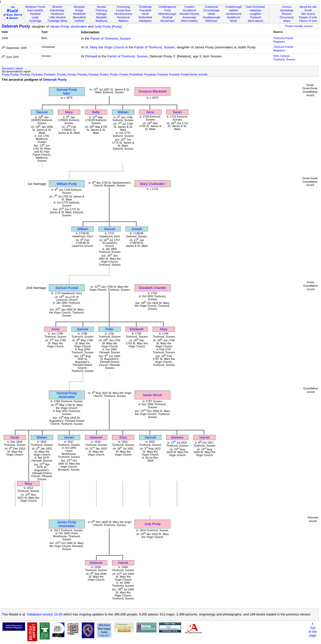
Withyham (211, 21)
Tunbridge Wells (57, 21)
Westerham (167, 21)
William (123, 112)
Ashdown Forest (35, 7)
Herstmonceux (123, 14)
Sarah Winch (152, 395)
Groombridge (212, 10)
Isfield (212, 14)
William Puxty (67, 184)
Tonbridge (35, 21)
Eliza (123, 437)
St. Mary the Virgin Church (105, 47)
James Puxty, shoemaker (68, 26)
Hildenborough (167, 14)
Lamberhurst (233, 14)
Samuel (42, 112)
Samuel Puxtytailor (67, 91)
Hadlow (233, 10)
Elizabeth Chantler (153, 288)
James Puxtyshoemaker (67, 524)
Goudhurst (189, 10)
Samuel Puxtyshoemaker (67, 395)
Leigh (35, 17)
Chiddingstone (167, 7)
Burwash (79, 7)
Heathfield (79, 14)
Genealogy (287, 10)
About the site (308, 7)
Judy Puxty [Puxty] (108, 26)
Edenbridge (57, 10)
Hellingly (101, 14)
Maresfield (79, 17)
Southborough (211, 17)
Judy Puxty (152, 524)
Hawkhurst (57, 14)
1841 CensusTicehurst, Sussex (284, 58)
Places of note (308, 21)
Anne (150, 112)
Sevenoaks (189, 17)
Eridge (79, 10)
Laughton (256, 14)
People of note (308, 17)
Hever (145, 14)
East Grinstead (255, 7)
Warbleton (145, 21)
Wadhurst (101, 21)
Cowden (189, 7)
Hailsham (256, 10)
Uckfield (79, 21)
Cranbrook (211, 7)
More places (255, 21)
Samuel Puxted (67, 288)
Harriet (204, 437)
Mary (69, 112)
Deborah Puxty (16, 26)
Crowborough (234, 7)
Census (287, 7)
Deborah (96, 437)
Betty (96, 112)
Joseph (137, 229)
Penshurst (123, 17)
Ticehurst (255, 17)
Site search (308, 14)
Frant (168, 10)
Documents (287, 17)
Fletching (101, 10)
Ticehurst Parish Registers (283, 40)
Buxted (101, 7)
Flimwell (91, 56)
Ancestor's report (13, 68)
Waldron (123, 21)
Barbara (177, 437)
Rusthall (167, 17)
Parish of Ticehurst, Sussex (111, 38)
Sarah (177, 112)
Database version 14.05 (45, 614)
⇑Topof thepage (313, 630)
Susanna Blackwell (152, 91)
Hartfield (35, 14)
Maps (287, 21)
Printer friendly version (299, 26)
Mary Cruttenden (152, 184)
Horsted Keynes (189, 14)
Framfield (145, 10)
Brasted (57, 7)
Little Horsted (57, 17)
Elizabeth (137, 329)
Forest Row (123, 10)
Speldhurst (233, 17)
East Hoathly (35, 10)
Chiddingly (145, 7)
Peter (110, 329)
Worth (233, 21)
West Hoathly (189, 21)
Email (308, 10)
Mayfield (101, 17)
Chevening (123, 7)
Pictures (287, 14)
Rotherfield (145, 17)
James (69, 437)
